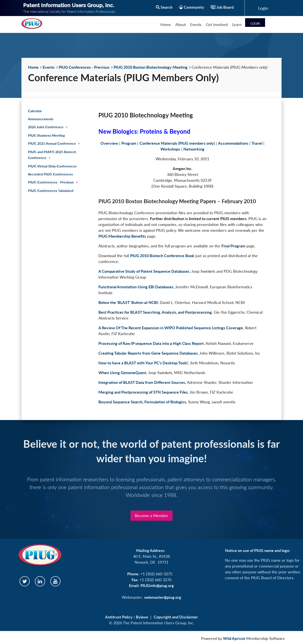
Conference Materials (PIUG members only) (177, 143)
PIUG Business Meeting (46, 135)
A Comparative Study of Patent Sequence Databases (144, 271)
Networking (194, 149)
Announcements (41, 119)
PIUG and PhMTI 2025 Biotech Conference (52, 155)
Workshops (170, 149)
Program (129, 143)
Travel (257, 143)
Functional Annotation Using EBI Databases (136, 287)
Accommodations (233, 143)
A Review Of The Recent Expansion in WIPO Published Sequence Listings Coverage (171, 328)
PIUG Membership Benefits (122, 236)
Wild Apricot (234, 638)
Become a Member (151, 516)
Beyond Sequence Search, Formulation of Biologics (142, 402)
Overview (109, 143)
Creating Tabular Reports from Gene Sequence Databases (148, 353)
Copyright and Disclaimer (176, 617)
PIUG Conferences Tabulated (51, 191)
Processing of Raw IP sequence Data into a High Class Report (151, 343)
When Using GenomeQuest (122, 373)
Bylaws (142, 617)
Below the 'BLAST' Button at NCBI (128, 302)
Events (49, 67)
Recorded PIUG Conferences (50, 174)
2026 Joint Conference (46, 127)
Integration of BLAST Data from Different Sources (142, 382)
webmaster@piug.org (163, 597)
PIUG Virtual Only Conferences (52, 166)
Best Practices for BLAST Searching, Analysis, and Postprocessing (155, 312)
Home (33, 67)
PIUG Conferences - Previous (84, 67)
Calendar (35, 111)
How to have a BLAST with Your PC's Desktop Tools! (143, 363)
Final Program (233, 246)
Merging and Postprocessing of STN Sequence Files (143, 392)
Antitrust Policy (119, 617)
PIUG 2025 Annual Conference (52, 143)
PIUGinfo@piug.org (157, 586)
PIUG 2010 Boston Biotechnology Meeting (151, 67)
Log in (263, 8)
